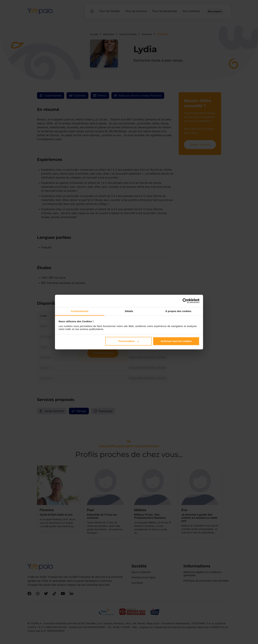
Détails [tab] (129, 311)
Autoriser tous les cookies (176, 341)
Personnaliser (129, 341)
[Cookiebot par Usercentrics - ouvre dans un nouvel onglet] (185, 301)
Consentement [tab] (80, 311)
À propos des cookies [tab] (178, 311)
